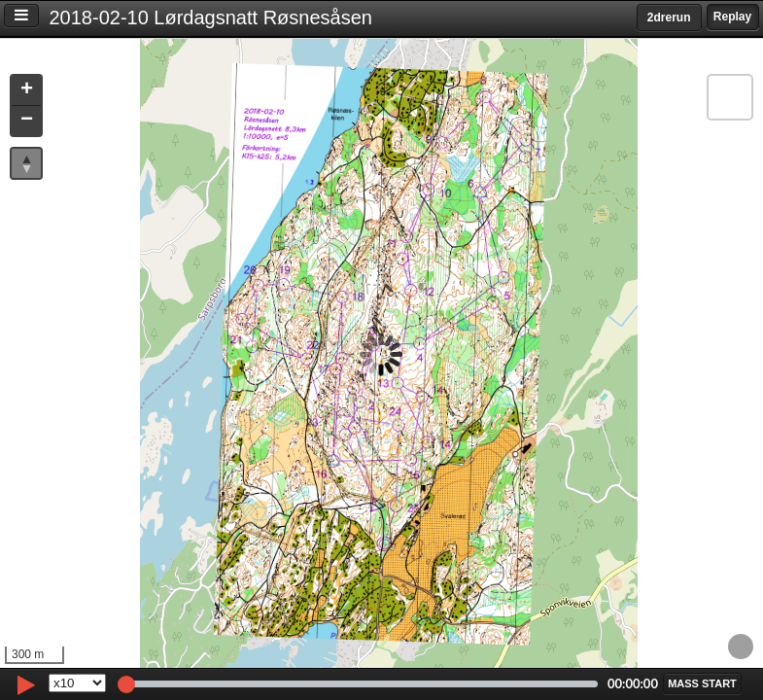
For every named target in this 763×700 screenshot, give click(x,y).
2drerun (669, 17)
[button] (26, 91)
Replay (732, 17)
